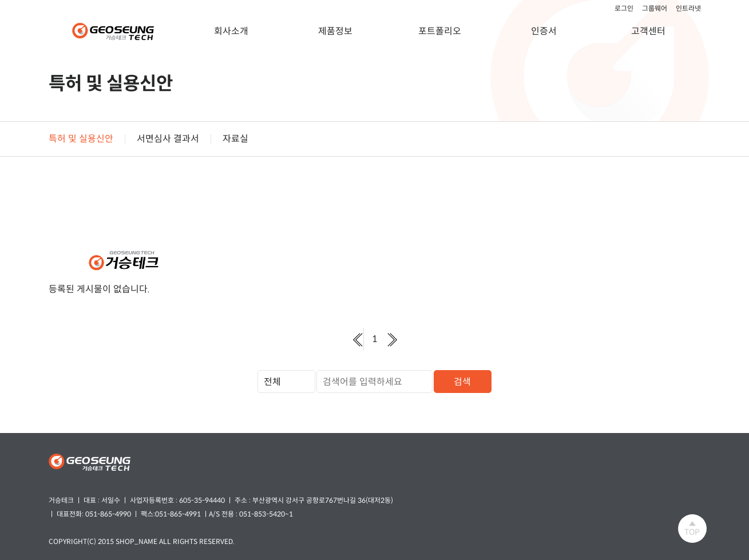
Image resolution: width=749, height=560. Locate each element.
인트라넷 (688, 8)
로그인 (624, 8)
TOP (692, 528)
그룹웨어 (655, 8)
